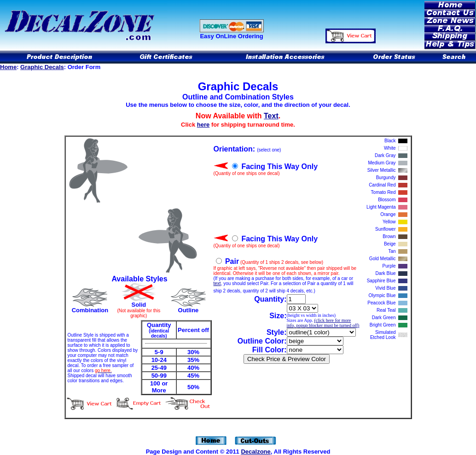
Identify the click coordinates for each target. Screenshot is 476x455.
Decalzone (255, 452)
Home (8, 67)
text (217, 283)
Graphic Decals (42, 67)
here (203, 125)
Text (271, 116)
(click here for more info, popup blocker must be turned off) (323, 323)
